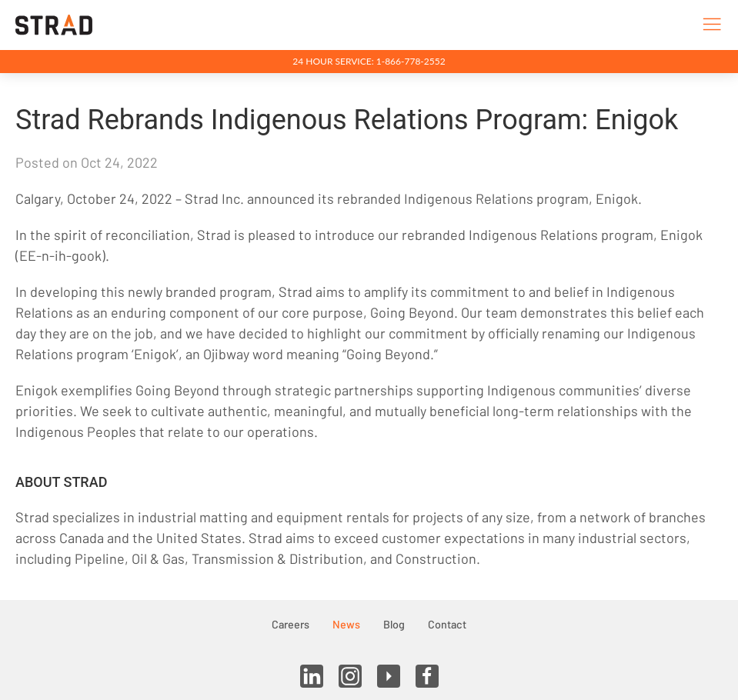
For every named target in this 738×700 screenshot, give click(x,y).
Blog (394, 624)
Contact (447, 624)
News (346, 624)
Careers (291, 624)
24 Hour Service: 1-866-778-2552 (369, 61)
